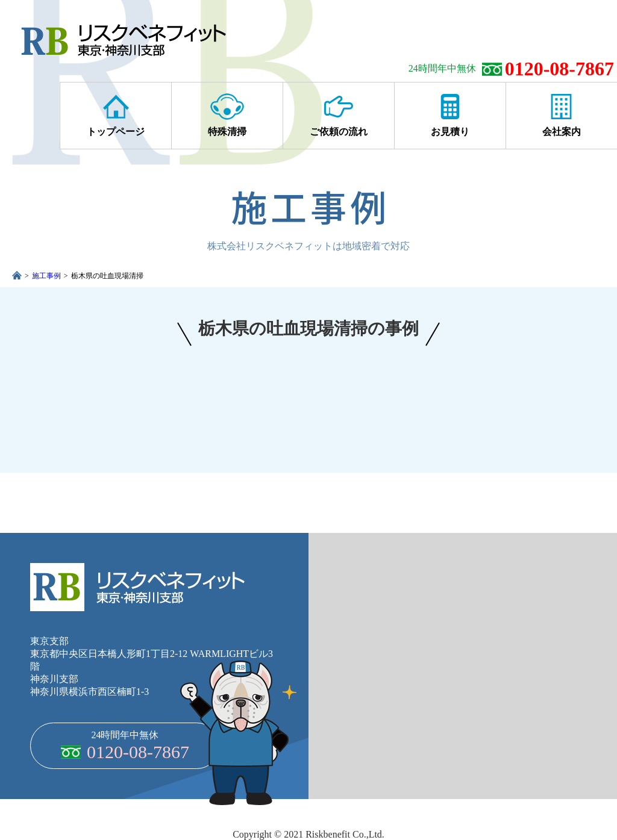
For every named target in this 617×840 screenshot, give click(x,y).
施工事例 (46, 276)
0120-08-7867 (559, 69)
